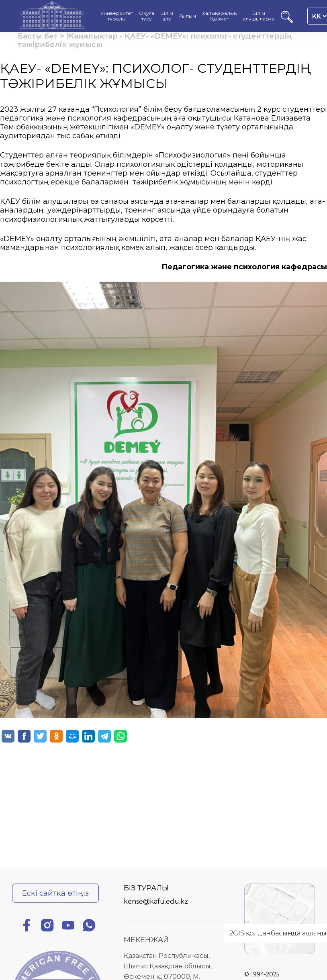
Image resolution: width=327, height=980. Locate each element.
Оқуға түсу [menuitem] (147, 16)
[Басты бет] (52, 16)
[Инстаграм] (47, 927)
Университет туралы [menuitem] (117, 16)
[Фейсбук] (27, 927)
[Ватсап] (89, 927)
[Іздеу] (287, 21)
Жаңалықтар (92, 36)
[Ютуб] (68, 927)
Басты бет (38, 36)
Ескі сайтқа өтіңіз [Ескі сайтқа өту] (55, 893)
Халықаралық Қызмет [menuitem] (219, 16)
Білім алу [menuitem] (167, 16)
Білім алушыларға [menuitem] (259, 16)
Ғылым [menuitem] (188, 16)
